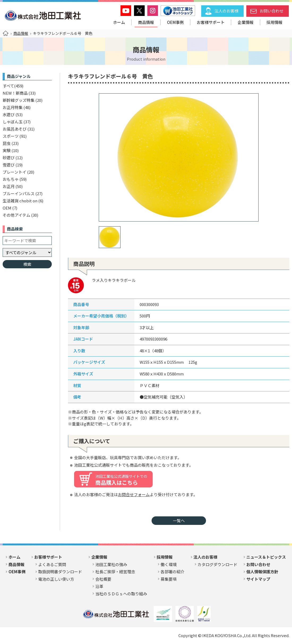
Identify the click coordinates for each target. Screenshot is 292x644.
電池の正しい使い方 (56, 579)
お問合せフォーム (134, 494)
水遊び (9, 114)
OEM (7, 208)
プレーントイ (14, 172)
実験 (7, 150)
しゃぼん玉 (13, 122)
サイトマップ (258, 579)
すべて (8, 86)
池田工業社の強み (111, 564)
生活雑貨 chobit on (20, 201)
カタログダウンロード (217, 564)
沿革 (99, 586)
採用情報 (274, 22)
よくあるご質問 (52, 564)
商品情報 (146, 22)
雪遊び (9, 165)
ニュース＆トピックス (266, 557)
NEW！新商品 (15, 93)
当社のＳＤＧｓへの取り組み (121, 594)
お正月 (9, 186)
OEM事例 (175, 22)
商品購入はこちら (121, 480)
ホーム (119, 22)
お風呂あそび (15, 129)
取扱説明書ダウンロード (60, 572)
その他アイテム (16, 215)
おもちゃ (11, 179)
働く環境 (169, 564)
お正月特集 (13, 107)
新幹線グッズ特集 (19, 100)
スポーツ (11, 136)
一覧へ (179, 520)
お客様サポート (211, 22)
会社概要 (103, 579)
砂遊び (9, 158)
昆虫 (7, 143)
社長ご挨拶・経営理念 (115, 572)
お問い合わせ (272, 11)
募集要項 (169, 579)
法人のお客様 (226, 11)
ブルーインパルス (19, 193)
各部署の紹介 (173, 572)
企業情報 (246, 22)
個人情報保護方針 (262, 572)
